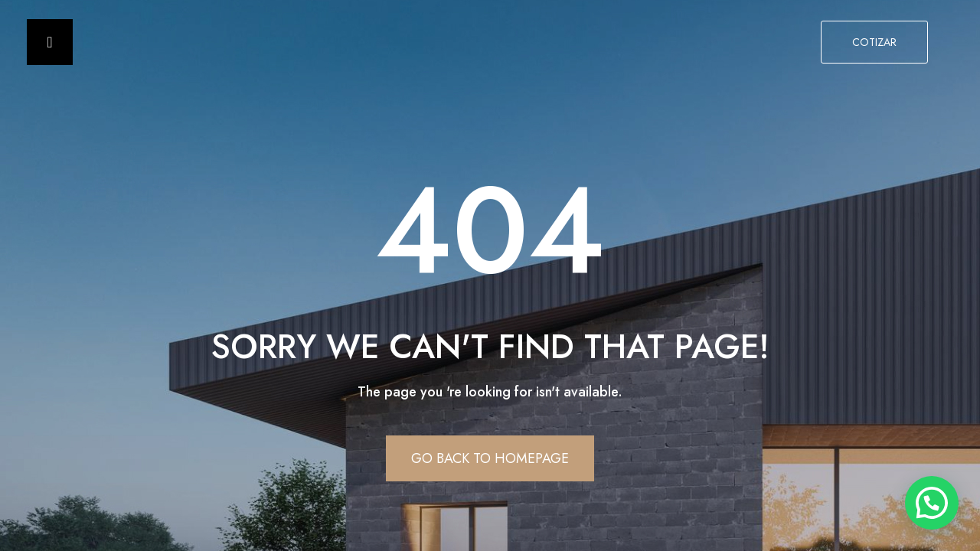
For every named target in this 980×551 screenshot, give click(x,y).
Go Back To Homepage (490, 458)
